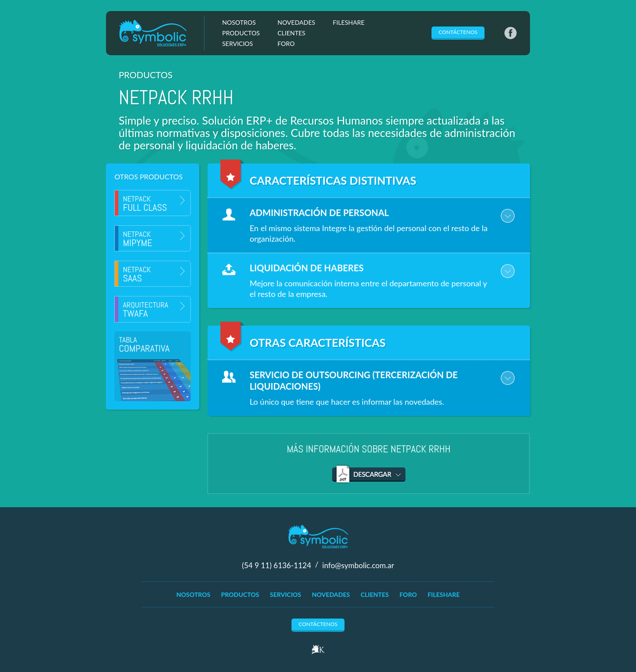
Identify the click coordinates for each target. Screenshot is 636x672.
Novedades (296, 22)
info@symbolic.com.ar (358, 565)
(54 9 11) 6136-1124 (278, 565)
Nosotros (239, 22)
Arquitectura (146, 309)
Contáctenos (458, 32)
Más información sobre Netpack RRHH (369, 449)
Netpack (145, 203)
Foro (286, 44)
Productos (241, 33)
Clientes (291, 33)
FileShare (349, 22)
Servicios (238, 44)
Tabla (144, 344)
